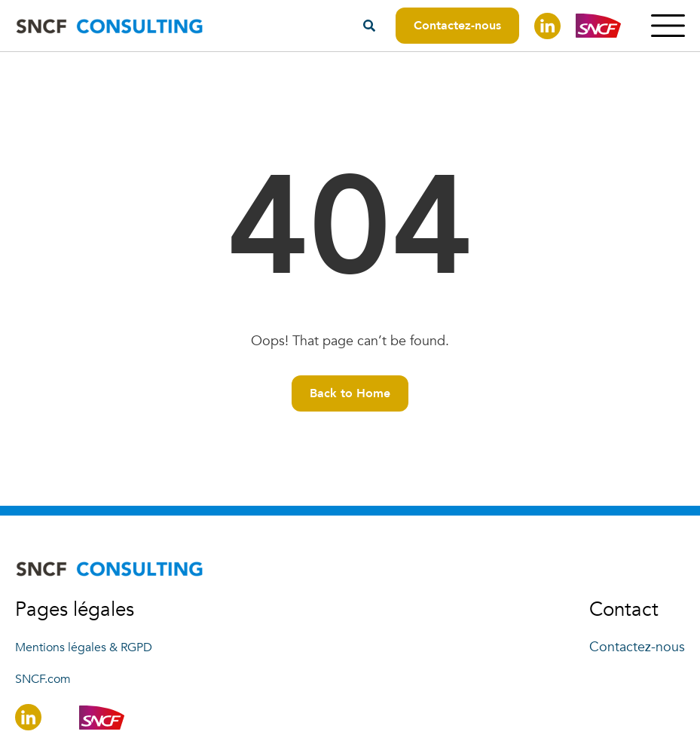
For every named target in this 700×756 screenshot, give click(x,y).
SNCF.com (43, 679)
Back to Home (350, 393)
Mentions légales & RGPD (84, 647)
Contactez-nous (457, 26)
